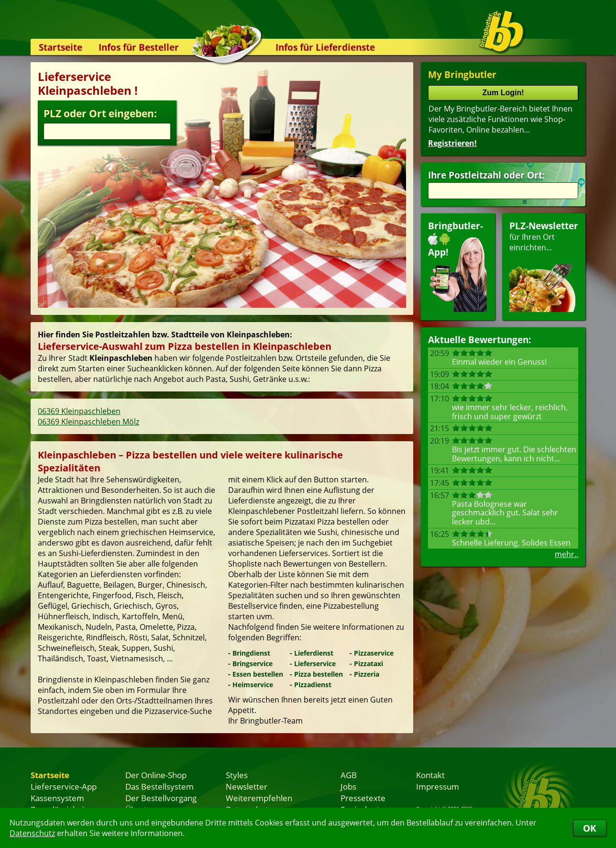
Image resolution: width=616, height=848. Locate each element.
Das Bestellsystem (159, 786)
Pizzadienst (313, 685)
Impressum (438, 786)
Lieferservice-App (64, 786)
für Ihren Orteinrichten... (544, 266)
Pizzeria (367, 674)
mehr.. (566, 554)
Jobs (348, 786)
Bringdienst (251, 653)
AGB (349, 775)
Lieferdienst (314, 653)
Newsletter (247, 786)
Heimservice (253, 685)
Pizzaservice (374, 653)
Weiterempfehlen (259, 798)
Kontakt (430, 775)
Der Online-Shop (156, 775)
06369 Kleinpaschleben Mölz (88, 422)
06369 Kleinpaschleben (79, 411)
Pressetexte (363, 798)
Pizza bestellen (319, 674)
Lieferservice (315, 664)
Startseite (60, 47)
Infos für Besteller (139, 47)
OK (590, 828)
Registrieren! (452, 143)
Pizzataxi (368, 664)
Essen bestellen (258, 674)
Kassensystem (57, 798)
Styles (237, 775)
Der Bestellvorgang (161, 798)
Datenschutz (32, 833)
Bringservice (253, 664)
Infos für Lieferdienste (325, 47)
